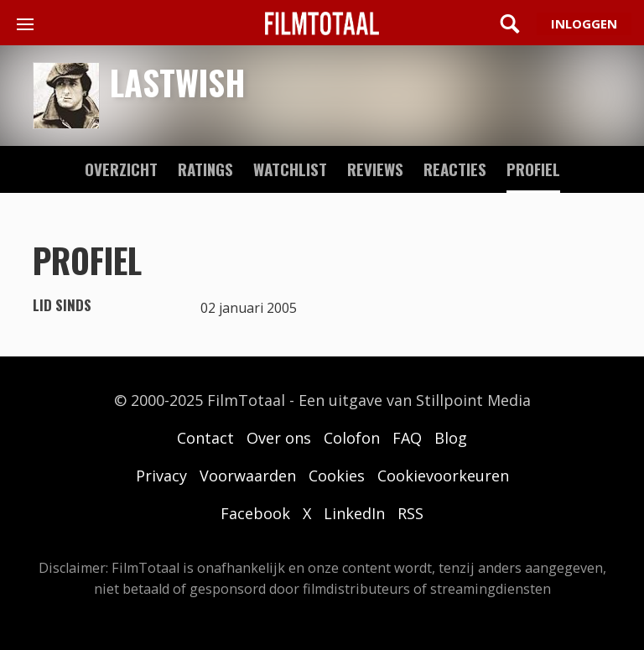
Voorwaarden (248, 476)
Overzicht (121, 169)
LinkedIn (354, 513)
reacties (455, 169)
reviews (375, 169)
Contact (205, 438)
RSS (410, 513)
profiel (533, 169)
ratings (205, 169)
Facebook (255, 513)
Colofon (352, 438)
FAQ (407, 438)
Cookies (337, 476)
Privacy (161, 476)
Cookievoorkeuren (443, 476)
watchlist (290, 169)
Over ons (279, 438)
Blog (451, 438)
